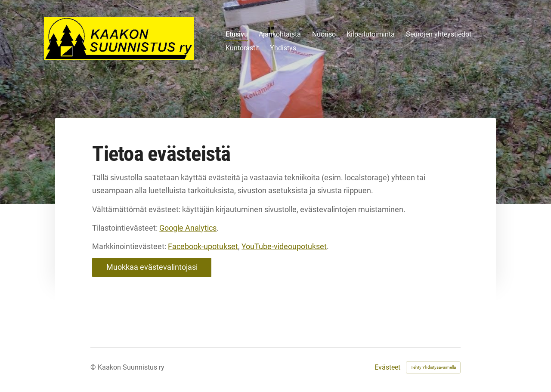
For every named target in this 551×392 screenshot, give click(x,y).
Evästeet (387, 367)
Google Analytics (188, 228)
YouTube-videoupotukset (284, 246)
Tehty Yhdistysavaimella (433, 367)
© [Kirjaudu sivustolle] (94, 367)
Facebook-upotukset (203, 246)
